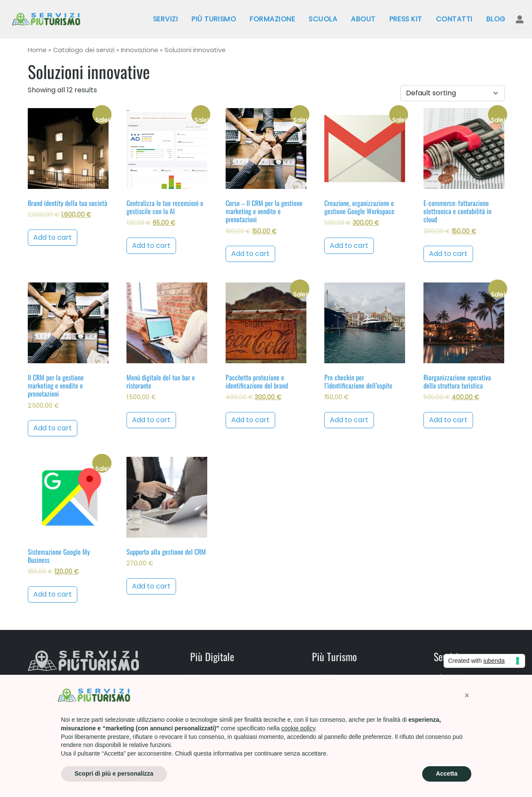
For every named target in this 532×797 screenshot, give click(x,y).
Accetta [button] (447, 773)
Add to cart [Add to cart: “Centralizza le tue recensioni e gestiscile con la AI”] (151, 246)
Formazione (272, 19)
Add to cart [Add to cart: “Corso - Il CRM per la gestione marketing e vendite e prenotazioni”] (250, 254)
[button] (467, 695)
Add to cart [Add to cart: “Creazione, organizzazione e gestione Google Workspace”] (349, 246)
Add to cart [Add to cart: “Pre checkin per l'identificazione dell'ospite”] (349, 420)
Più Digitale (212, 656)
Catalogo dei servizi (84, 50)
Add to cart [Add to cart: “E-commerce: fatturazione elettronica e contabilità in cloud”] (448, 254)
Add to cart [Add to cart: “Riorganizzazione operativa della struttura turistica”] (448, 420)
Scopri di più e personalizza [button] (114, 773)
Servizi (165, 19)
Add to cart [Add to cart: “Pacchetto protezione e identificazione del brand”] (250, 420)
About (363, 19)
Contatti (454, 19)
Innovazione (140, 50)
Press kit (406, 19)
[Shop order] (453, 93)
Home (37, 50)
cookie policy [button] (298, 728)
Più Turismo (214, 19)
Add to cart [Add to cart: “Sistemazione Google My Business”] (53, 594)
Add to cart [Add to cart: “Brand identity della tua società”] (53, 237)
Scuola (323, 19)
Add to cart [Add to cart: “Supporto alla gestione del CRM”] (151, 586)
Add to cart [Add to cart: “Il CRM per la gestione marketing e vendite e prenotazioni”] (53, 428)
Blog (496, 19)
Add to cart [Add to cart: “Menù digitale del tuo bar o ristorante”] (151, 420)
